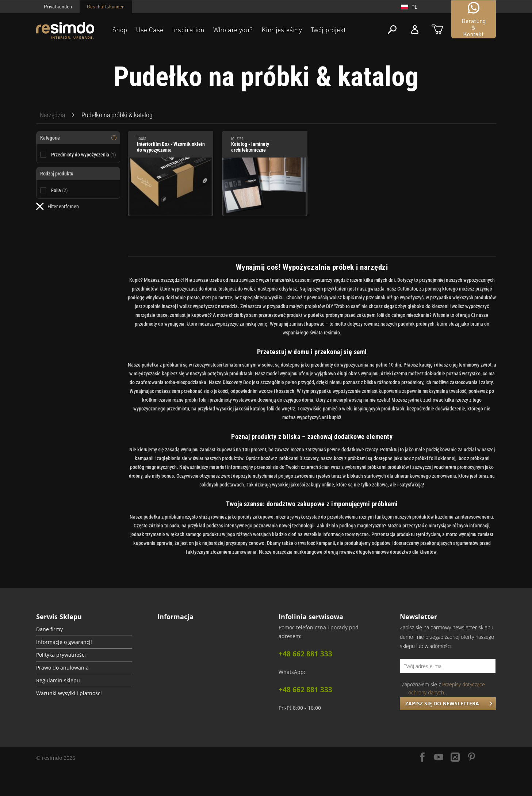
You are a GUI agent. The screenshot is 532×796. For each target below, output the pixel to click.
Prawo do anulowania (62, 668)
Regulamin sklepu (58, 681)
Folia (60, 190)
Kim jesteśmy (282, 30)
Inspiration (188, 30)
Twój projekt (328, 30)
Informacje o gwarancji (64, 642)
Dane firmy (49, 629)
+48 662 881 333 (305, 654)
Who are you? (233, 30)
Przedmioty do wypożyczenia (84, 155)
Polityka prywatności (61, 655)
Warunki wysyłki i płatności (69, 693)
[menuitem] (52, 115)
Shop (120, 30)
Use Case (150, 30)
